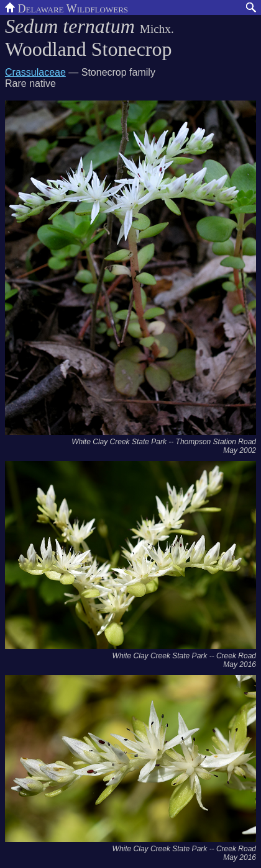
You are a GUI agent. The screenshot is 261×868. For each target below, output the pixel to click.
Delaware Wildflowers (66, 7)
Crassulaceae (35, 72)
